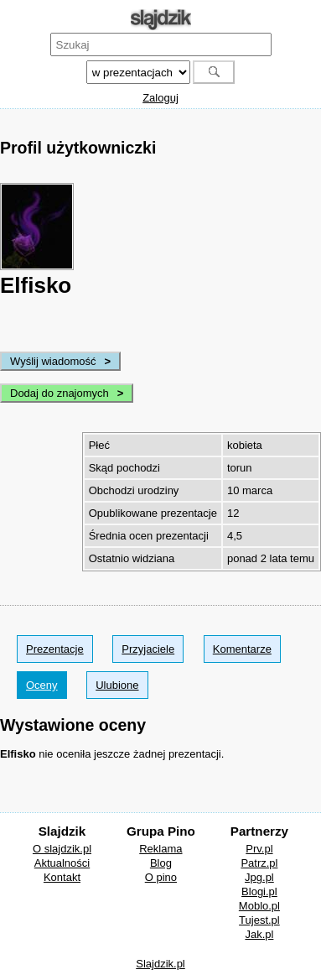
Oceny (42, 685)
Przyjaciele (148, 649)
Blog (161, 863)
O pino (161, 877)
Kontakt (62, 877)
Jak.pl (259, 934)
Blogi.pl (259, 891)
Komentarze (242, 649)
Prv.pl (259, 849)
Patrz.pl (259, 863)
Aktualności (62, 863)
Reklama (160, 849)
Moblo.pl (259, 906)
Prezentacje (55, 649)
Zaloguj (160, 98)
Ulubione (117, 685)
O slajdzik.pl (62, 849)
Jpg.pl (259, 877)
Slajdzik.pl (160, 964)
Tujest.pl (259, 920)
